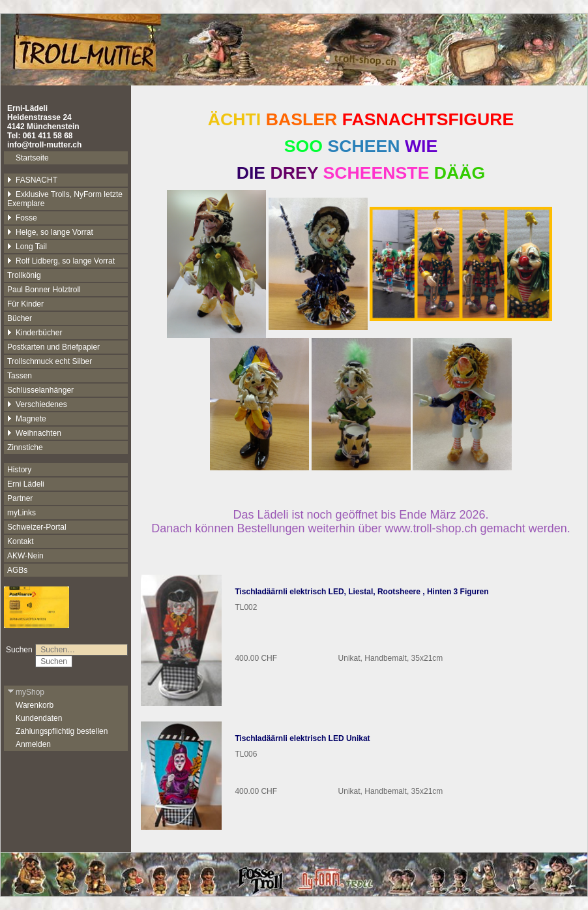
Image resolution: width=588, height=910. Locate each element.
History (19, 470)
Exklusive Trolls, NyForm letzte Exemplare (65, 199)
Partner (20, 498)
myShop (26, 692)
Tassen (20, 376)
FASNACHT (32, 180)
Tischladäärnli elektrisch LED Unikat (302, 738)
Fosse (22, 218)
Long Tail (27, 247)
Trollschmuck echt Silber (50, 361)
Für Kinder (25, 304)
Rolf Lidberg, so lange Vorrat (61, 261)
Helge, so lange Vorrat (50, 232)
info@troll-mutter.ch (44, 145)
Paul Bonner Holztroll (44, 290)
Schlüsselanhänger (40, 390)
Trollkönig (24, 275)
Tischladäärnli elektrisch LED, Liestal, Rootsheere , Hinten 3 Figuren (361, 592)
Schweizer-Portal (37, 527)
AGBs (17, 570)
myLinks (22, 513)
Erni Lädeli (26, 484)
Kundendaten (39, 718)
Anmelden (33, 744)
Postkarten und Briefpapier (53, 347)
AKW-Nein (25, 556)
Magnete (27, 419)
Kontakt (21, 541)
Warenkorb (35, 705)
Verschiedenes (37, 404)
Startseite (32, 158)
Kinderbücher (35, 333)
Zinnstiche (25, 447)
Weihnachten (34, 433)
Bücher (20, 318)
